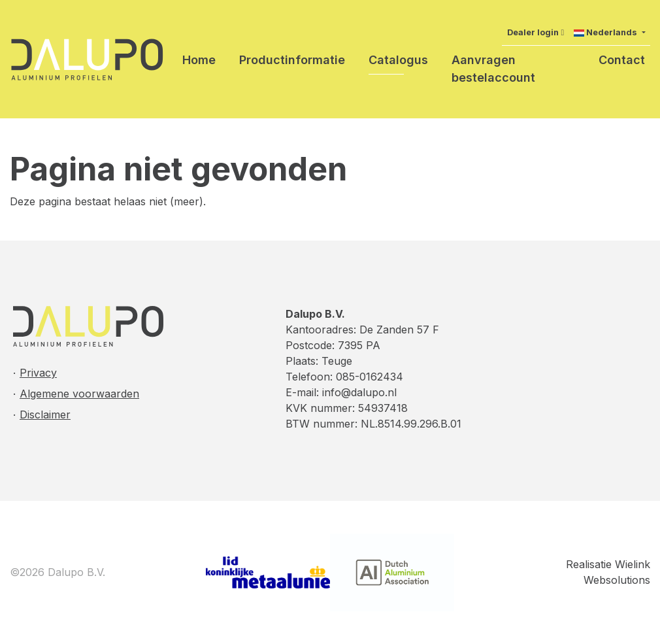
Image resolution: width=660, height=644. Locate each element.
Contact (622, 60)
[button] (609, 32)
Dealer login (533, 32)
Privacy (38, 373)
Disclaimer (45, 415)
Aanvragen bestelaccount (493, 69)
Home (199, 60)
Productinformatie (292, 60)
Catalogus (398, 60)
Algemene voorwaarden (79, 394)
